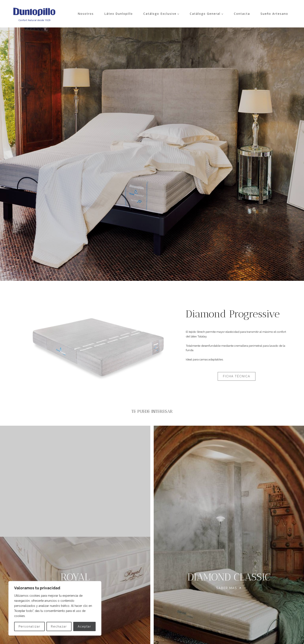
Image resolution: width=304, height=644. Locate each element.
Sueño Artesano (274, 14)
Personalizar (29, 626)
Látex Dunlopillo (119, 14)
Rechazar (59, 626)
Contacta (242, 14)
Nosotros (86, 14)
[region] (55, 608)
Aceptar (84, 626)
